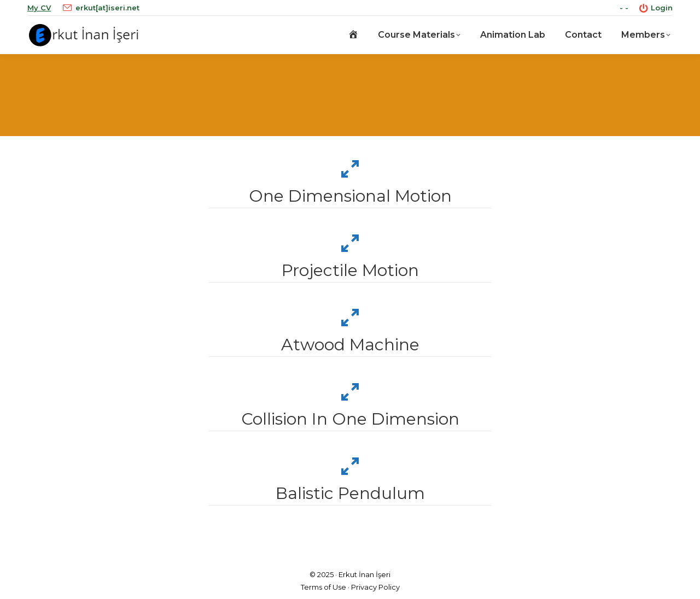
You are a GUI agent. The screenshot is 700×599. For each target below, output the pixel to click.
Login (656, 8)
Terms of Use (323, 587)
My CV (39, 8)
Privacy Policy (375, 587)
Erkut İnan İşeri (364, 574)
